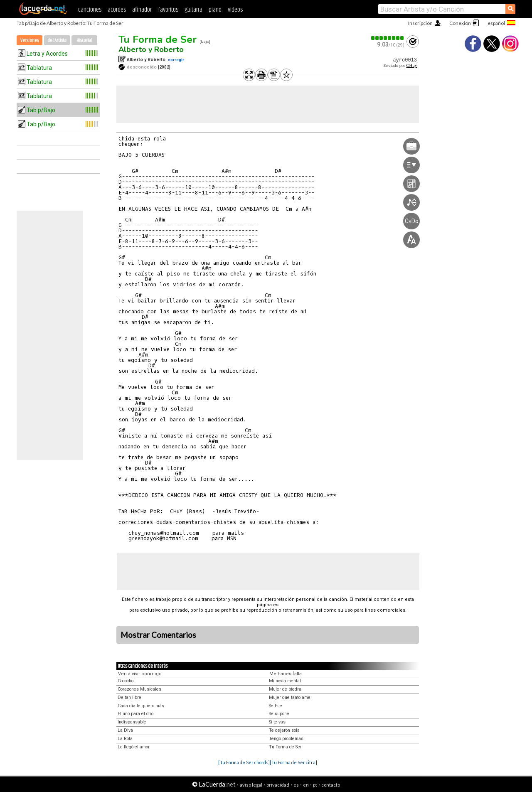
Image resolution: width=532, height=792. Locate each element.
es (296, 785)
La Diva (125, 730)
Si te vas (277, 722)
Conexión (460, 23)
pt (315, 785)
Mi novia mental (285, 681)
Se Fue (276, 706)
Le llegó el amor (134, 747)
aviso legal (251, 785)
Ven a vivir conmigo (140, 674)
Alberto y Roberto (151, 49)
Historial (84, 41)
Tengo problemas (286, 739)
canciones (90, 10)
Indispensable (132, 722)
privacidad (278, 785)
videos (235, 10)
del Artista (57, 41)
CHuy (412, 65)
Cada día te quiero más (141, 706)
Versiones (30, 41)
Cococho (126, 681)
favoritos (168, 10)
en (306, 785)
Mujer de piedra (285, 689)
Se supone (279, 714)
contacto (331, 785)
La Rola (125, 739)
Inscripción (420, 23)
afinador (142, 10)
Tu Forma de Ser (158, 39)
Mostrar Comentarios (158, 635)
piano (215, 10)
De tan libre (129, 697)
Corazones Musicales (139, 689)
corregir (176, 60)
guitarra (193, 10)
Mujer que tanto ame (290, 697)
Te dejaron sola (284, 730)
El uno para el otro (135, 714)
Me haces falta (286, 674)
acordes (117, 10)
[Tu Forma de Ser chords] (244, 762)
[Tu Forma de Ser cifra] (293, 762)
